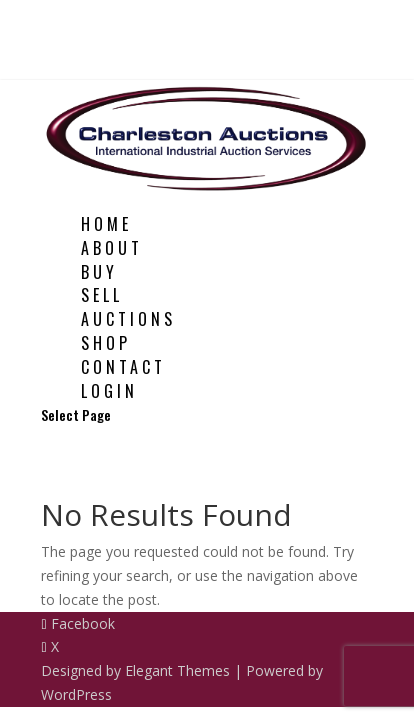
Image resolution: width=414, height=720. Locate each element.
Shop (106, 343)
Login (109, 391)
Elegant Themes (177, 670)
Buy (99, 272)
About (112, 248)
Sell (102, 295)
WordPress (76, 694)
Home (106, 224)
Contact (123, 367)
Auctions (128, 319)
